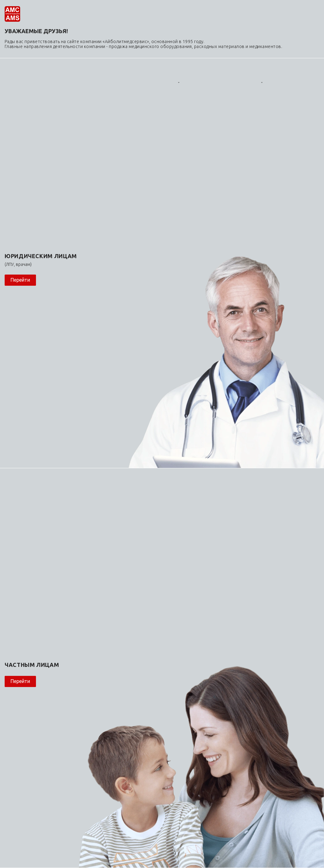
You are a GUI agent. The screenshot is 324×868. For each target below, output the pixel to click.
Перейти (20, 280)
